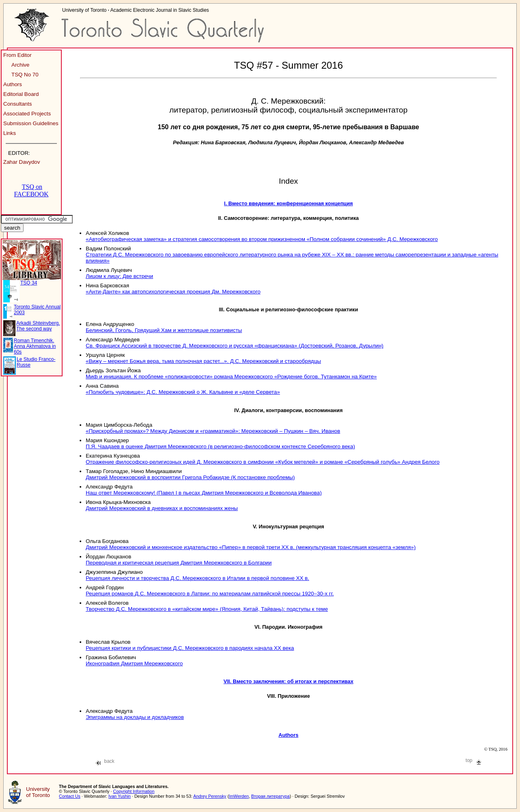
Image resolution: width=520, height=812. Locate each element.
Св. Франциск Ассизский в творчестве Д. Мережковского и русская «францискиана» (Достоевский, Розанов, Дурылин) (235, 346)
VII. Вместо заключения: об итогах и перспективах (288, 681)
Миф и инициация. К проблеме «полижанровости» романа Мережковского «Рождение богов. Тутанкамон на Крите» (231, 377)
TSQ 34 (29, 283)
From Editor (17, 55)
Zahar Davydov (22, 162)
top (473, 760)
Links (10, 133)
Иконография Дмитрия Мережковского (134, 663)
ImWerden (239, 796)
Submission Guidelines (31, 123)
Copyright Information (134, 791)
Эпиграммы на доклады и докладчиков (135, 717)
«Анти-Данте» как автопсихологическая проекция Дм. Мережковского (173, 292)
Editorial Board (21, 94)
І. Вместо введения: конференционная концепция (288, 203)
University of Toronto (38, 792)
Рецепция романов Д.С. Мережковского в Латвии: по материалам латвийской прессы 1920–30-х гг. (210, 594)
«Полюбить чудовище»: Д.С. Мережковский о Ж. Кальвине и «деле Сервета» (183, 392)
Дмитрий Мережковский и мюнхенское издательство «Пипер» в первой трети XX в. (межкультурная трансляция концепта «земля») (251, 547)
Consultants (17, 104)
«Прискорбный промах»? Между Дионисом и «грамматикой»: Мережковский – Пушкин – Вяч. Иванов (213, 431)
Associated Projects (27, 114)
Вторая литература (270, 796)
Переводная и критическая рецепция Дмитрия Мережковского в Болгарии (179, 563)
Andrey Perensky (210, 796)
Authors (13, 84)
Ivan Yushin (120, 796)
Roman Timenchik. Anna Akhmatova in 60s (35, 346)
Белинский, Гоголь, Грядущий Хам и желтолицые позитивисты (164, 330)
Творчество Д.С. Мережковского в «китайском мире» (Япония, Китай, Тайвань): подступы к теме (207, 609)
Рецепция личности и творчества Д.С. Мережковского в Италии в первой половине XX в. (197, 578)
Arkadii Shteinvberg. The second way (38, 326)
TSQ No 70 (25, 75)
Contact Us (70, 796)
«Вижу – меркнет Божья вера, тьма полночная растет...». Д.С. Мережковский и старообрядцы (203, 361)
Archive (20, 65)
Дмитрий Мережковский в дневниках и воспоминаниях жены (162, 508)
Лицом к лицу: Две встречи (119, 276)
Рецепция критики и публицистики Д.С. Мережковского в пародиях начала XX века (190, 648)
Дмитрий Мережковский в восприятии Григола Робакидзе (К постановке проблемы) (190, 477)
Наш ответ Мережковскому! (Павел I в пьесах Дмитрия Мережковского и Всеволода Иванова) (204, 493)
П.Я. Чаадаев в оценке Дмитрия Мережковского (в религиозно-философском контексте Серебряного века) (220, 446)
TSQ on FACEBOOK (31, 190)
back (105, 761)
